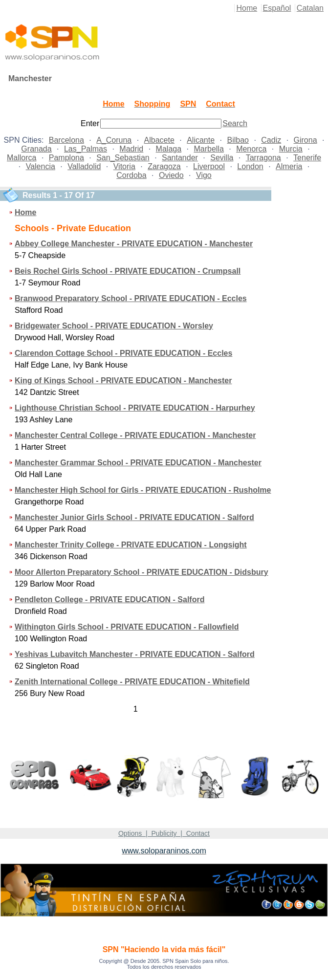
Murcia (291, 149)
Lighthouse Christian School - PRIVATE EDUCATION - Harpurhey (135, 408)
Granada (36, 149)
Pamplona (66, 158)
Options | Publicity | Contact (164, 833)
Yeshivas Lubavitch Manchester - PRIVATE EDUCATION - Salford (135, 654)
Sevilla (222, 158)
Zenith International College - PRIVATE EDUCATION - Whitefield (132, 682)
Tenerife (307, 158)
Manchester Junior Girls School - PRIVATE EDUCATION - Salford (134, 517)
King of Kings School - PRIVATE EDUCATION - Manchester (123, 381)
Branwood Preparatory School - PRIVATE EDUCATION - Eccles (131, 298)
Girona (306, 140)
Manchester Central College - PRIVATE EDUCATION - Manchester (135, 435)
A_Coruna (114, 140)
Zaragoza (164, 166)
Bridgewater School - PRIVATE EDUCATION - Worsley (114, 326)
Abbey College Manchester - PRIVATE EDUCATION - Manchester (134, 244)
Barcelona (66, 140)
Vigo (204, 175)
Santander (180, 158)
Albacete (159, 140)
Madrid (131, 149)
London (250, 166)
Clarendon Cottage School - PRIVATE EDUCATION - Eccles (123, 353)
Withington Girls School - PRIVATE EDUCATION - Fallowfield (127, 627)
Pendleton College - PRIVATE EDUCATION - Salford (109, 599)
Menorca (251, 149)
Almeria (289, 166)
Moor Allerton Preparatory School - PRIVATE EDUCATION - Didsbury (142, 572)
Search (235, 123)
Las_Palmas (86, 149)
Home (247, 8)
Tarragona (263, 158)
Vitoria (124, 166)
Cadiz (271, 140)
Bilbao (238, 140)
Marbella (208, 149)
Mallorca (22, 158)
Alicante (201, 140)
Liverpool (209, 166)
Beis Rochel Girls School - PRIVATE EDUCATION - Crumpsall (128, 271)
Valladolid (84, 166)
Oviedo (171, 175)
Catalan (310, 8)
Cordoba (131, 175)
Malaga (169, 149)
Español (277, 8)
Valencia (41, 166)
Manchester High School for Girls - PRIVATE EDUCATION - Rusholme (143, 490)
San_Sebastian (123, 158)
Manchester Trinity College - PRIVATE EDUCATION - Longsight (131, 545)
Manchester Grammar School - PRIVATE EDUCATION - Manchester (138, 463)
